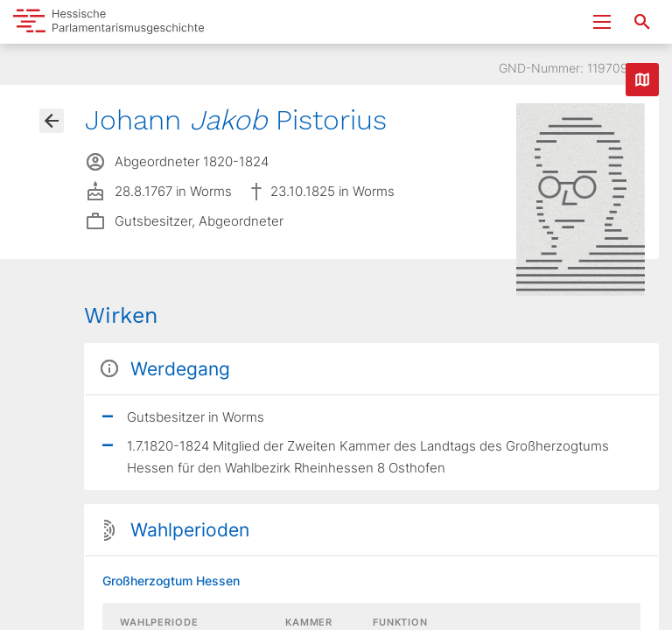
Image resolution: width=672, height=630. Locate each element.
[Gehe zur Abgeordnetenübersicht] (52, 121)
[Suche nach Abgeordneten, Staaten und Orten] (642, 22)
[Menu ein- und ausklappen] (602, 22)
